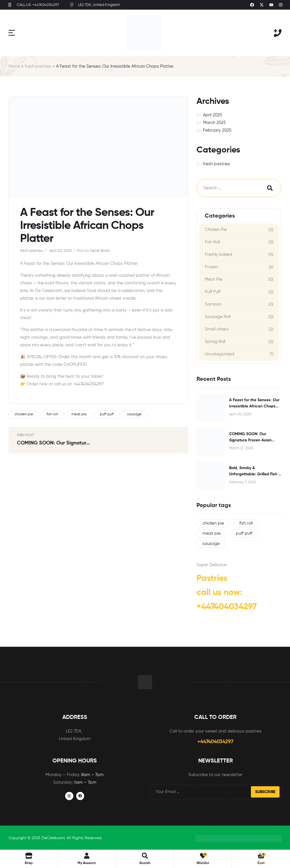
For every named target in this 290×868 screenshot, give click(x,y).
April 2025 (213, 115)
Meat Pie (214, 279)
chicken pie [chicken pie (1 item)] (213, 523)
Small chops (217, 329)
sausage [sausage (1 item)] (211, 544)
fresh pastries (38, 66)
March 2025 (214, 123)
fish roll (52, 414)
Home (14, 66)
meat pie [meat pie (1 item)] (212, 533)
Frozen (211, 267)
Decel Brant (100, 251)
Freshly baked (218, 254)
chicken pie (24, 414)
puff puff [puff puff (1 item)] (244, 533)
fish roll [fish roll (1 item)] (246, 523)
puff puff (107, 414)
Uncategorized (219, 354)
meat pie (79, 414)
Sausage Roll (218, 317)
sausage (134, 414)
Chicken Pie (216, 230)
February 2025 (217, 130)
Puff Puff (213, 292)
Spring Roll (215, 342)
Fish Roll (212, 242)
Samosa (213, 304)
